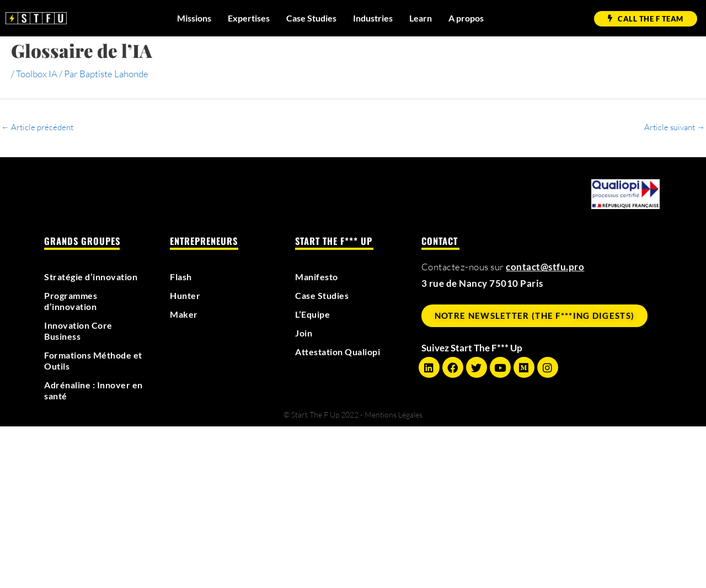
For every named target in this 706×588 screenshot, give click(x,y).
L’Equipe (314, 314)
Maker (184, 314)
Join (304, 333)
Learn (421, 18)
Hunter (186, 296)
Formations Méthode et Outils (91, 361)
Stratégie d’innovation (95, 277)
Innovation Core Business (81, 331)
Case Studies (311, 18)
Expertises (249, 18)
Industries (373, 18)
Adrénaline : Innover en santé (90, 391)
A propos (466, 18)
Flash (182, 277)
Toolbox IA (37, 74)
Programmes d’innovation (73, 301)
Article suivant (675, 127)
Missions (194, 18)
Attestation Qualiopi (342, 352)
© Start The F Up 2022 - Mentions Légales (353, 415)
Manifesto (318, 277)
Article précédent (37, 127)
